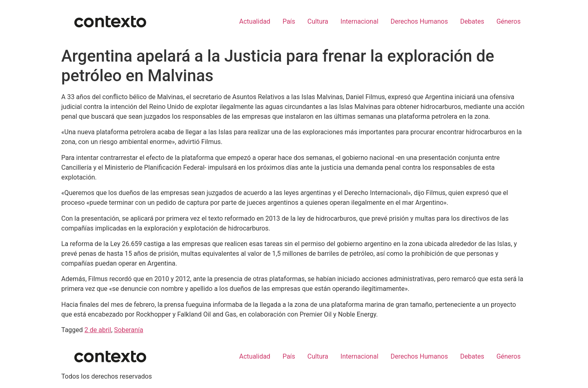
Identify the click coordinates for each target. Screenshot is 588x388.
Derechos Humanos (419, 21)
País (289, 21)
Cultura (318, 21)
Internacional (360, 21)
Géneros (509, 21)
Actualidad (255, 21)
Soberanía (128, 330)
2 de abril (98, 330)
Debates (472, 21)
